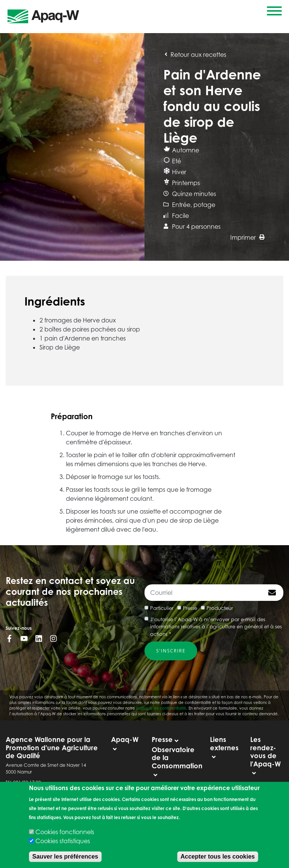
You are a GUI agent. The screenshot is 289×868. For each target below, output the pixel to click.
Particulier (162, 608)
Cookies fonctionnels (65, 832)
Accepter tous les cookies (218, 857)
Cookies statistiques (63, 841)
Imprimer (247, 237)
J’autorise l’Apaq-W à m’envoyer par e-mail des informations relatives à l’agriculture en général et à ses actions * (216, 627)
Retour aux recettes (195, 55)
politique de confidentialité (161, 708)
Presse (190, 608)
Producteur (220, 608)
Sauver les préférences (65, 857)
